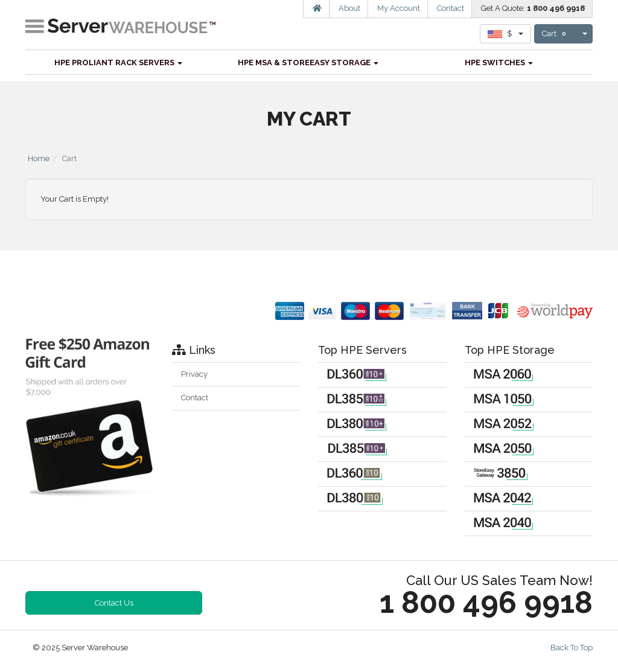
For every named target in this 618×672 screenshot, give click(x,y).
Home (39, 158)
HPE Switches (499, 62)
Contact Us (114, 603)
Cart (556, 34)
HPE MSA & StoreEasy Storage (308, 62)
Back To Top (572, 648)
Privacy (194, 374)
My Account (399, 8)
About (349, 8)
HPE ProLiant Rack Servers (118, 62)
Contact (451, 8)
